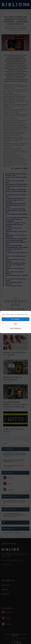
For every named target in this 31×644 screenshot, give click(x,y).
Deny (16, 324)
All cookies (15, 319)
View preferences (16, 328)
